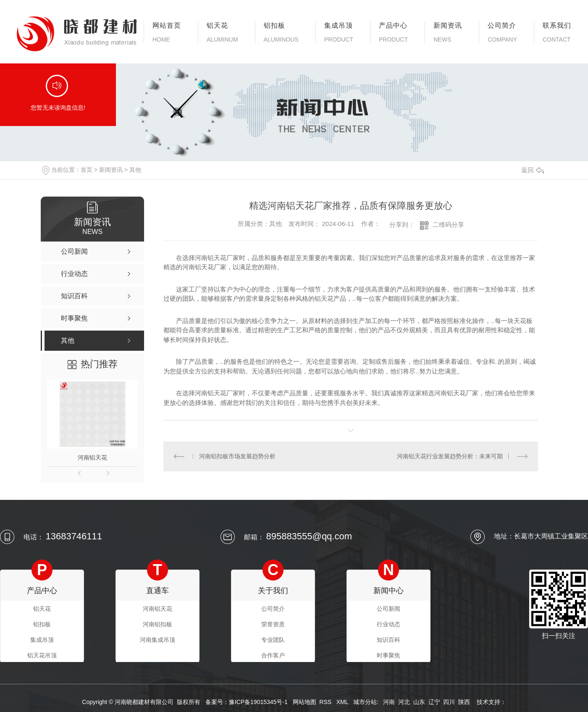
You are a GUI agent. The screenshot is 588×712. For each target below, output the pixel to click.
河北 (404, 702)
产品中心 (393, 33)
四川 (449, 702)
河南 (389, 702)
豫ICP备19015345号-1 (258, 702)
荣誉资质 (273, 624)
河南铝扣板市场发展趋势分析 (237, 456)
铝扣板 (281, 33)
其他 (135, 170)
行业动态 (388, 624)
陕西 (464, 702)
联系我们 (557, 33)
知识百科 (388, 640)
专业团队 (273, 640)
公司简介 (502, 33)
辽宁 (434, 702)
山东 (419, 702)
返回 (533, 170)
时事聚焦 (388, 655)
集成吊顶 (339, 33)
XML (343, 702)
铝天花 (222, 33)
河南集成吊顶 (157, 640)
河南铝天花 (92, 457)
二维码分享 (448, 225)
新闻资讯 (448, 33)
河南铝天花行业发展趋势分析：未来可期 (450, 456)
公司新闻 (388, 609)
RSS (326, 702)
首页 (87, 170)
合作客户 (273, 655)
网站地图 (304, 702)
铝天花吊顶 (42, 655)
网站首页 (167, 33)
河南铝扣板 (157, 624)
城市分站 (365, 702)
